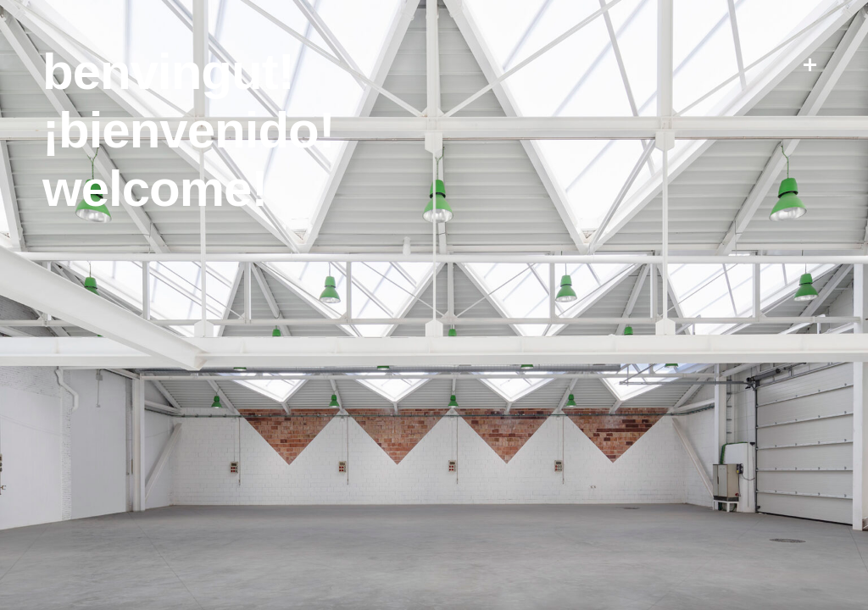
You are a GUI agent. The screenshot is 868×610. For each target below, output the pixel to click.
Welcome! (155, 189)
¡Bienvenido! (189, 130)
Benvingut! (168, 72)
